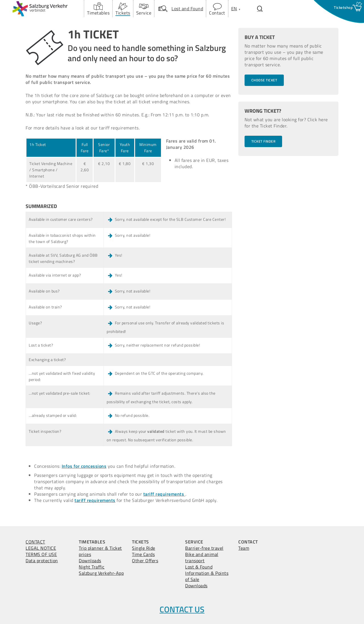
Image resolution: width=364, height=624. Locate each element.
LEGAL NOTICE (41, 548)
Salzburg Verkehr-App (101, 573)
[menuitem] (234, 9)
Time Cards (143, 554)
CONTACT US (182, 609)
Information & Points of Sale (207, 576)
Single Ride (144, 548)
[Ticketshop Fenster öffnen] (343, 7)
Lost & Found (199, 567)
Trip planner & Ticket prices (100, 551)
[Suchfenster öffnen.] (260, 9)
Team (244, 548)
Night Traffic (92, 567)
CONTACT (35, 542)
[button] (264, 80)
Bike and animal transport (202, 557)
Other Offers (145, 561)
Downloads (90, 561)
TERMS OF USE (41, 554)
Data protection (42, 561)
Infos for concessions (84, 466)
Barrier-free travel (204, 548)
